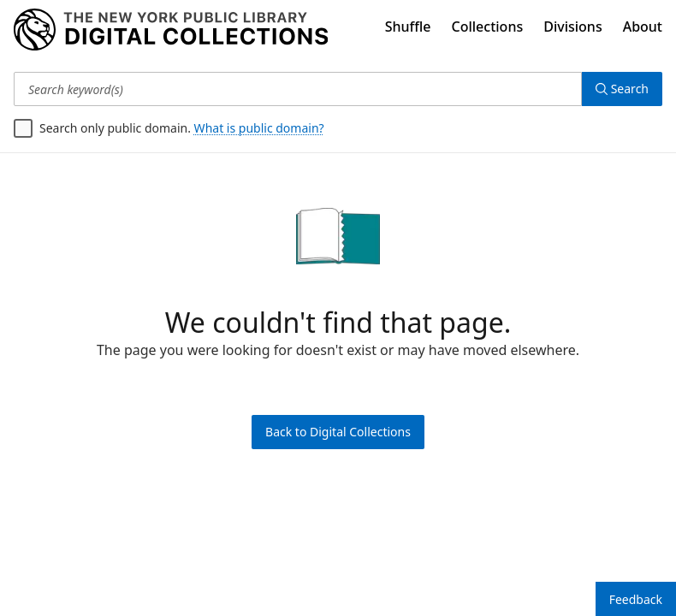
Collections (488, 27)
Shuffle (408, 27)
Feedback (636, 599)
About (643, 27)
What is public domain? (259, 128)
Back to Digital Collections (338, 432)
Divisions (572, 27)
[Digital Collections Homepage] (171, 30)
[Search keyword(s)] (298, 89)
